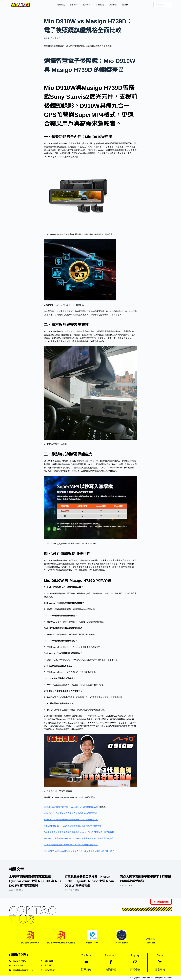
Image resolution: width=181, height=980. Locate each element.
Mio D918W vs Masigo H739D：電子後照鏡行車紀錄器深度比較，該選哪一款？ (79, 851)
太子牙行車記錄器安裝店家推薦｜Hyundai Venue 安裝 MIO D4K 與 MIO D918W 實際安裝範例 (35, 881)
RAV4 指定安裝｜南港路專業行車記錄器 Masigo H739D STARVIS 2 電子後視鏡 (79, 832)
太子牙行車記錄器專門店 (30, 943)
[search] (163, 5)
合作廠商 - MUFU (92, 943)
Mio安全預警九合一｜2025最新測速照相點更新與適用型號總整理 (73, 826)
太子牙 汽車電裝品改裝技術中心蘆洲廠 (61, 943)
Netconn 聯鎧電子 (121, 943)
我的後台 (113, 5)
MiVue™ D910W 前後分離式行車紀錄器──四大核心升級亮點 (71, 820)
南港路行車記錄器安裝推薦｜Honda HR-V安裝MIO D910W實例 (72, 807)
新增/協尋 (100, 5)
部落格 (125, 5)
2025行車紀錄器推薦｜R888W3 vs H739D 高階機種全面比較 (71, 845)
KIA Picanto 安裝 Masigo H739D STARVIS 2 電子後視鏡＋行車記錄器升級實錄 (79, 838)
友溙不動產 (151, 943)
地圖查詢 (61, 5)
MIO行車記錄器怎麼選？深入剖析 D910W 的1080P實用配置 (70, 813)
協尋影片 (87, 5)
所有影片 (74, 5)
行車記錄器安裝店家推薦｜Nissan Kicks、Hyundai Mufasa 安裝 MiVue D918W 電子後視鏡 (90, 881)
